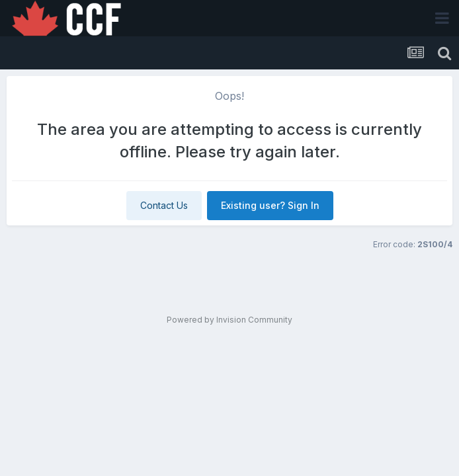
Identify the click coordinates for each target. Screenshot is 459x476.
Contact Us (164, 205)
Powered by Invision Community (230, 320)
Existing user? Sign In (270, 205)
